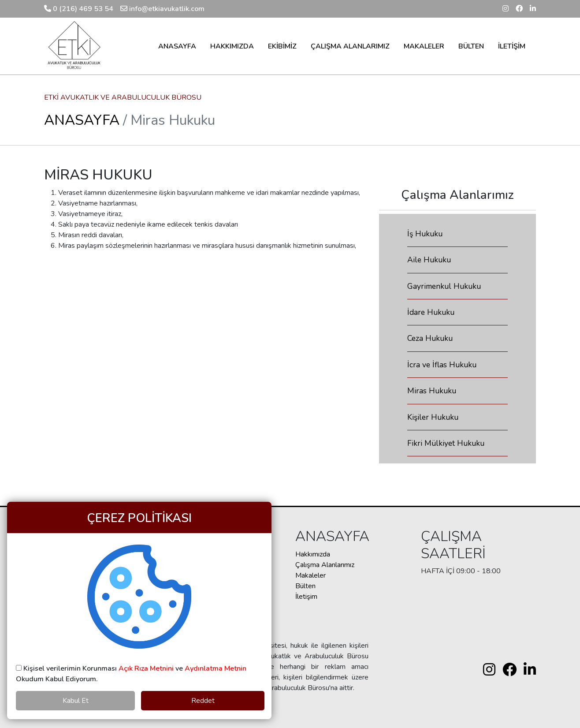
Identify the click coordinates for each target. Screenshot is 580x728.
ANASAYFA (177, 46)
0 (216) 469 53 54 (79, 9)
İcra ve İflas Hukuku (442, 365)
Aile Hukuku (429, 260)
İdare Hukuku (431, 312)
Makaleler (310, 575)
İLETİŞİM (512, 46)
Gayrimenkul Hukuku (444, 286)
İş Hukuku (425, 234)
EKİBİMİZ (282, 46)
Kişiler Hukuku (433, 417)
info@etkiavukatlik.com (162, 9)
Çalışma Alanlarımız (325, 565)
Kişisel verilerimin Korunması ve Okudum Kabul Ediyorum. (131, 674)
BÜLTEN (471, 46)
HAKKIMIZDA (232, 46)
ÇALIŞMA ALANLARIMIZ (350, 46)
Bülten (305, 586)
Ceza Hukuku (430, 338)
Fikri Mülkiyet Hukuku (446, 443)
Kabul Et (76, 701)
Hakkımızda (313, 554)
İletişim (306, 597)
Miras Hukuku (432, 391)
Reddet (203, 701)
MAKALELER (424, 46)
